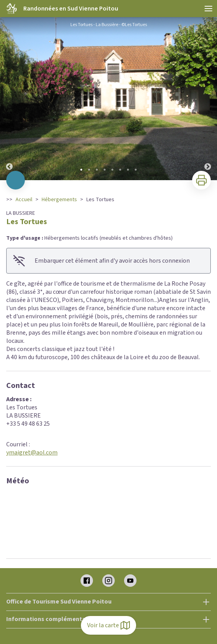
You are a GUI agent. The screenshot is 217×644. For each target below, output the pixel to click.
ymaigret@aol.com (32, 453)
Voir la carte (108, 625)
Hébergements (59, 200)
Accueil (24, 200)
